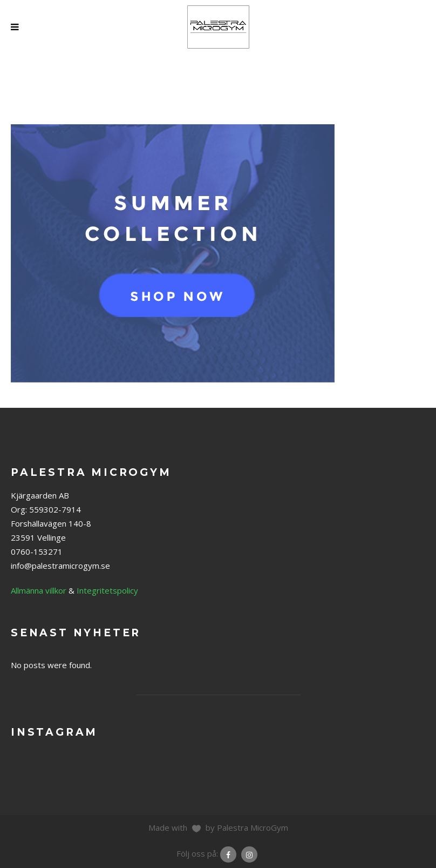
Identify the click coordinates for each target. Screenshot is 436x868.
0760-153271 (37, 551)
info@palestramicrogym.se (60, 566)
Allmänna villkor (39, 590)
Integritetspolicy (107, 590)
